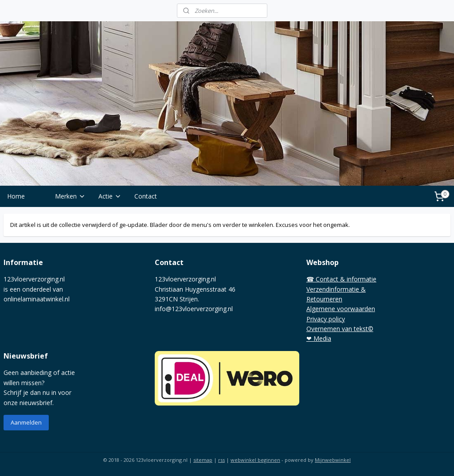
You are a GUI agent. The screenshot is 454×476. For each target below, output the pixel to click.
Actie (110, 196)
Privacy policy (326, 319)
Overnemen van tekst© (340, 329)
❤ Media (319, 338)
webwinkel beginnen (255, 460)
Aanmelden (26, 422)
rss (221, 460)
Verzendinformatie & (336, 289)
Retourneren (324, 299)
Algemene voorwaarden (341, 309)
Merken (70, 196)
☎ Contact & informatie (341, 279)
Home (16, 196)
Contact (146, 196)
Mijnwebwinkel (333, 460)
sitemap (203, 460)
